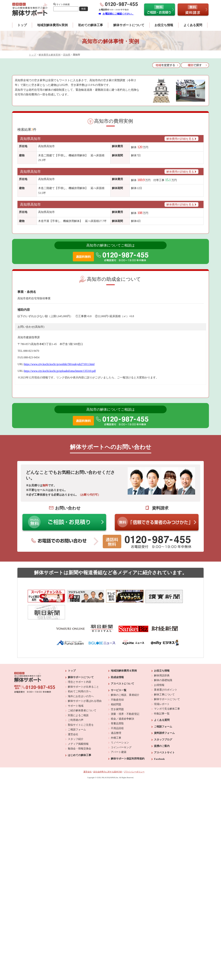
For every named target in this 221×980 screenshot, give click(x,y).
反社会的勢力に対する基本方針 (108, 752)
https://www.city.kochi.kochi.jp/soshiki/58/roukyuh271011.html (59, 364)
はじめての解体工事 (80, 735)
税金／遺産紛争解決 (122, 699)
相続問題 (116, 685)
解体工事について (164, 675)
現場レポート (162, 684)
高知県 (67, 55)
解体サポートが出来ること (83, 667)
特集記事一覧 (162, 694)
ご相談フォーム (77, 710)
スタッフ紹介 (76, 719)
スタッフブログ (163, 720)
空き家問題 (117, 690)
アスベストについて (122, 664)
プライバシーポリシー (134, 752)
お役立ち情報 (164, 25)
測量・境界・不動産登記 (125, 694)
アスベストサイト (164, 733)
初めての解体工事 (90, 25)
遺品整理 (116, 713)
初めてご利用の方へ (80, 672)
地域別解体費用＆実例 (124, 651)
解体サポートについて (129, 25)
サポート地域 (76, 686)
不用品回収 (117, 709)
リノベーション (120, 723)
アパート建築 (119, 732)
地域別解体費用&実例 (52, 25)
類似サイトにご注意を (81, 705)
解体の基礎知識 (163, 661)
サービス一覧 (119, 670)
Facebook (159, 739)
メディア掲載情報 (78, 724)
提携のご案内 (162, 726)
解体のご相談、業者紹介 (125, 675)
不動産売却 (117, 680)
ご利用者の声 (76, 700)
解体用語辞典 (162, 656)
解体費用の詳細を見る (181, 139)
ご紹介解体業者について (82, 691)
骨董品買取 (117, 704)
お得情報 (159, 665)
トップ (22, 25)
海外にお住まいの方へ (81, 677)
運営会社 (73, 715)
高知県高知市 (30, 139)
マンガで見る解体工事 (167, 689)
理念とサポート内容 (80, 662)
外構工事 (116, 718)
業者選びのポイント (166, 670)
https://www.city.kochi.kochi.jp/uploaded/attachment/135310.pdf (60, 371)
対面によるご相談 (78, 696)
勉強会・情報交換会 (80, 729)
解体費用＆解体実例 (50, 55)
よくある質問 (193, 25)
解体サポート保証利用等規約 (128, 739)
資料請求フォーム (164, 713)
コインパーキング (121, 728)
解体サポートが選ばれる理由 (85, 681)
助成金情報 (117, 657)
